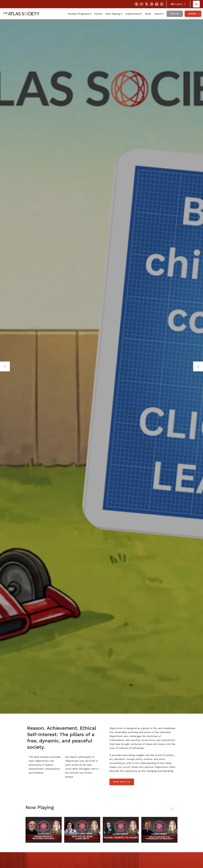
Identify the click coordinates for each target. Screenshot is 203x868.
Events (98, 14)
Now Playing (113, 14)
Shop (148, 14)
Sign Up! (175, 14)
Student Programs (79, 14)
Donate (192, 14)
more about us (122, 782)
